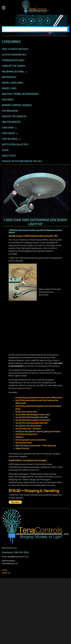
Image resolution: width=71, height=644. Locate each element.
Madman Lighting (13, 72)
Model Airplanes (13, 83)
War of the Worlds (14, 116)
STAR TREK (8, 128)
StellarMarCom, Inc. (10, 564)
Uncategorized (11, 122)
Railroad (8, 100)
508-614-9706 (21, 552)
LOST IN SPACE (10, 139)
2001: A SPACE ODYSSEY (15, 49)
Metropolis (9, 77)
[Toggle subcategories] (26, 72)
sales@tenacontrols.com (18, 557)
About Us (6, 573)
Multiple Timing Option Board (20, 94)
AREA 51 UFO (9, 156)
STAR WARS (8, 133)
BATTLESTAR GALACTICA (15, 144)
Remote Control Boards (17, 105)
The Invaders (10, 111)
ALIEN (5, 150)
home (4, 570)
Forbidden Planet (13, 60)
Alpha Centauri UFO (14, 55)
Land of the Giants (14, 66)
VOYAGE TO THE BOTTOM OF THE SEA (22, 161)
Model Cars (9, 88)
